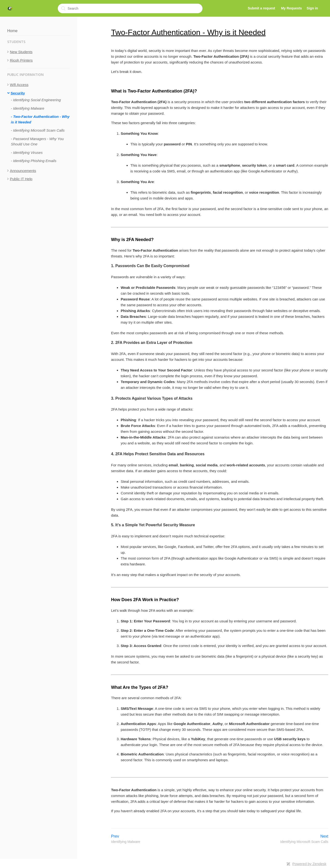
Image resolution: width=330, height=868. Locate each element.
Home (12, 31)
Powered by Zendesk (309, 864)
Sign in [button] (312, 8)
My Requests (291, 8)
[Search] (130, 8)
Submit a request (261, 8)
